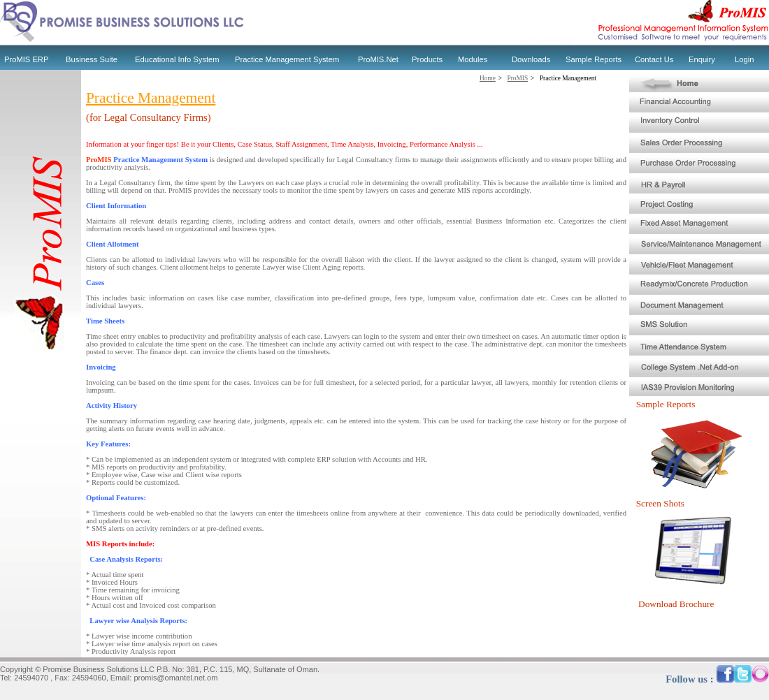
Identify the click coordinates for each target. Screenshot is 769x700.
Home (488, 78)
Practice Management (568, 78)
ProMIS (518, 78)
